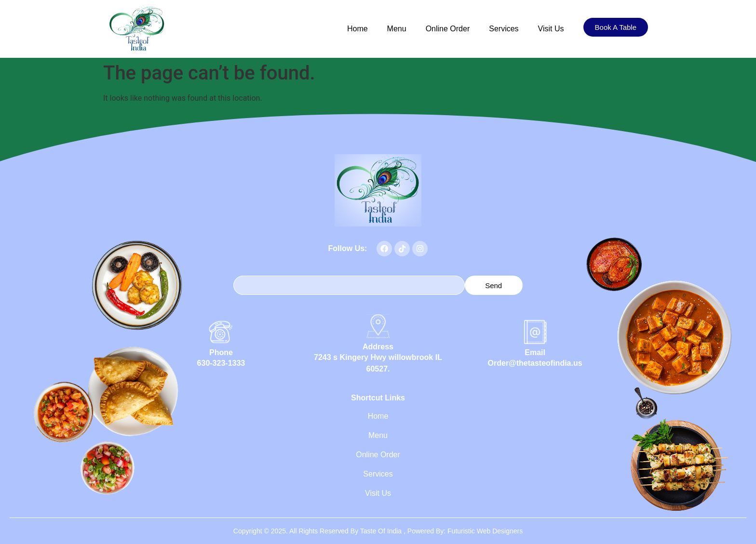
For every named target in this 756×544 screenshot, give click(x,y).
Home (358, 29)
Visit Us (551, 29)
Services (504, 29)
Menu (397, 29)
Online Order (448, 29)
